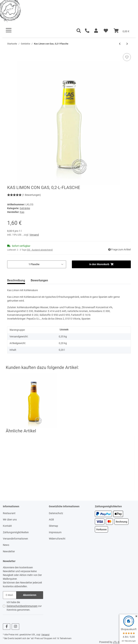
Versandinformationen (15, 539)
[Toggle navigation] (9, 30)
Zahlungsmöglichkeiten (16, 532)
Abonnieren (30, 595)
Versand (34, 235)
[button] (96, 31)
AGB (51, 520)
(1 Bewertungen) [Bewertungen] (24, 195)
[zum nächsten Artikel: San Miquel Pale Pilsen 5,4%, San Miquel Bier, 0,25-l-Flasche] (127, 44)
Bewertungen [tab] (39, 280)
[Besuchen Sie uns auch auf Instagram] (15, 627)
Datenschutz (56, 513)
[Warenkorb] (122, 31)
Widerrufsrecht (57, 539)
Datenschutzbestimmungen (22, 606)
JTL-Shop (118, 642)
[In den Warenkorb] (10, 51)
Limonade (64, 329)
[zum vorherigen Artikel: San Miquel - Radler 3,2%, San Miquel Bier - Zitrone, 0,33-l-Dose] (120, 44)
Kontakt (7, 526)
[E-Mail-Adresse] (10, 595)
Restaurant (9, 513)
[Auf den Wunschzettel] (127, 57)
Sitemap (53, 526)
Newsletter (9, 551)
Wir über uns (10, 520)
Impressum (55, 532)
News (6, 545)
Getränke (25, 208)
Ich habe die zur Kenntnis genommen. (24, 606)
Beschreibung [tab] (16, 280)
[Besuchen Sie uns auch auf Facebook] (7, 627)
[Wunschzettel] (106, 31)
